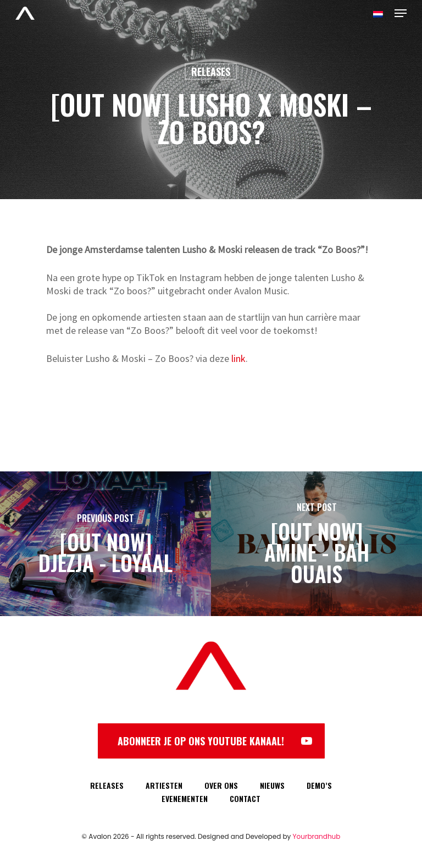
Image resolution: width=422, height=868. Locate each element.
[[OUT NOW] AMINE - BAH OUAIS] (316, 544)
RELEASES (107, 785)
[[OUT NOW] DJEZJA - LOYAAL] (105, 544)
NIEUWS (272, 785)
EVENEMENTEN (185, 798)
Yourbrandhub (317, 836)
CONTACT (245, 798)
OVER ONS (221, 785)
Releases (211, 72)
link (238, 358)
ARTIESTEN (164, 785)
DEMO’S (319, 785)
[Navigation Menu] (401, 13)
